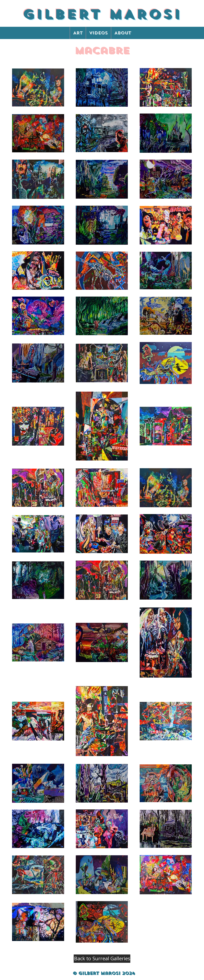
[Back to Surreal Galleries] (102, 959)
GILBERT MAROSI (102, 14)
